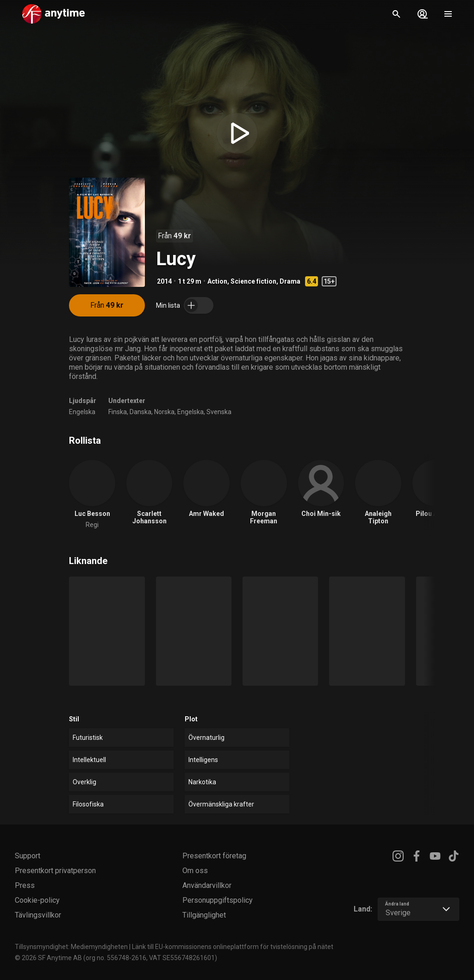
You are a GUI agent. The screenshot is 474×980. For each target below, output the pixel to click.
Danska (140, 412)
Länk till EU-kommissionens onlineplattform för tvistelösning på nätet (233, 947)
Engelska (82, 412)
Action (217, 281)
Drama (290, 281)
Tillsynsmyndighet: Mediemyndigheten (71, 947)
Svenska (219, 412)
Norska (164, 412)
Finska (118, 412)
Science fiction (253, 281)
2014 (164, 281)
